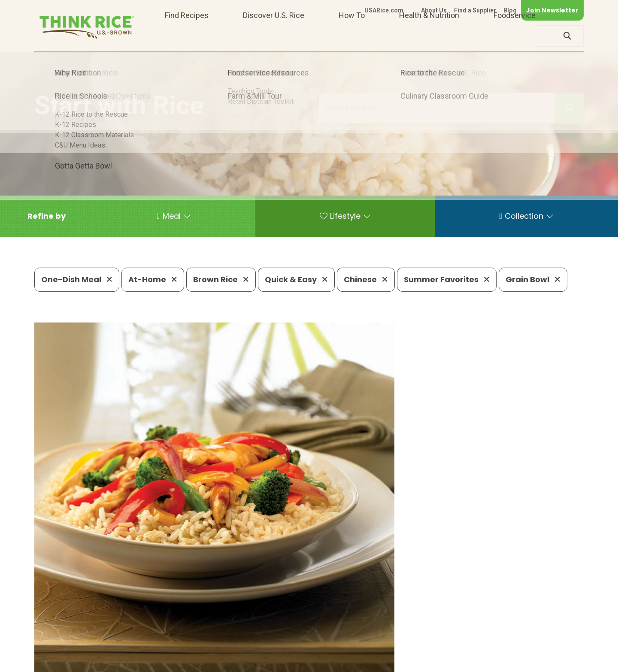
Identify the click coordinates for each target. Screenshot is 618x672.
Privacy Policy (471, 661)
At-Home (153, 279)
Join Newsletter (552, 10)
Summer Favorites (447, 279)
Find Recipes (187, 36)
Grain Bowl (533, 279)
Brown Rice (221, 279)
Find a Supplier (475, 10)
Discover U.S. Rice (274, 36)
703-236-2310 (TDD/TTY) (349, 636)
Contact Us (422, 661)
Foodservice (515, 36)
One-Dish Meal (77, 279)
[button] (47, 216)
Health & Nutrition (429, 36)
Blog (510, 10)
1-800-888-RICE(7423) (251, 636)
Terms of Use (559, 661)
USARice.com (384, 10)
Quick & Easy (296, 279)
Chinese (366, 279)
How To (352, 36)
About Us (434, 10)
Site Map (516, 661)
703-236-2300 (171, 636)
